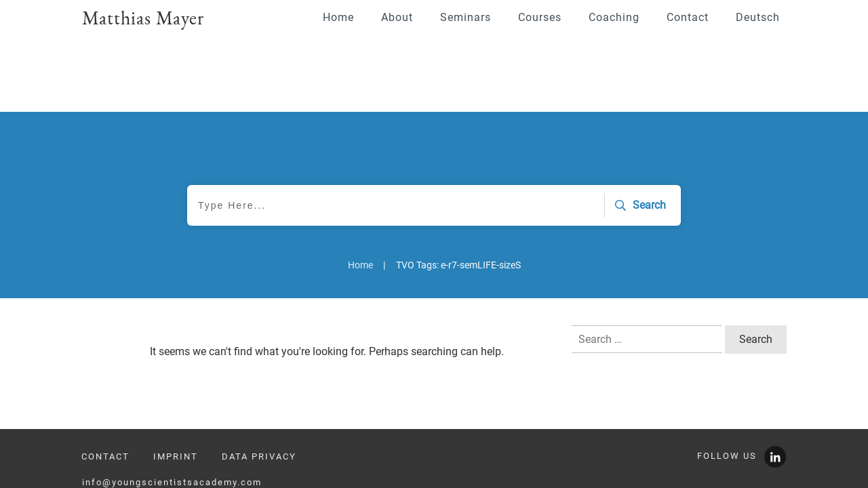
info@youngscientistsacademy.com (172, 435)
